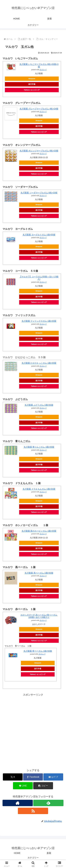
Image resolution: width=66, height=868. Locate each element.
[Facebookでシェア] (33, 777)
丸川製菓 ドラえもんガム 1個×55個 (39, 489)
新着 (49, 853)
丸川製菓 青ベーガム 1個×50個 (38, 651)
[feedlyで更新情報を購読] (48, 803)
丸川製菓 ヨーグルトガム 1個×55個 (39, 235)
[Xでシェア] (13, 777)
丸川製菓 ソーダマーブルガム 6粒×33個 (39, 193)
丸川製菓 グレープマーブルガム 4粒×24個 (39, 109)
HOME (17, 853)
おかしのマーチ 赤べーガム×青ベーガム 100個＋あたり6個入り (39, 616)
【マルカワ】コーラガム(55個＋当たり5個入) (39, 278)
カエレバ (43, 70)
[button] (43, 786)
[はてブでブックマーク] (53, 777)
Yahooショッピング (32, 90)
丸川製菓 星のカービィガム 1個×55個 (39, 531)
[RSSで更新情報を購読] (33, 811)
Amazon (32, 79)
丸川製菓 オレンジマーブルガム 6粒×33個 (39, 151)
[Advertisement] (33, 730)
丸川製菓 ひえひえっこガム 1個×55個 (39, 363)
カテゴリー (33, 858)
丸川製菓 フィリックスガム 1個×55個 (39, 321)
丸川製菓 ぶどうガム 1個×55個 (39, 405)
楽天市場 (32, 84)
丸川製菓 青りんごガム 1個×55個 (39, 447)
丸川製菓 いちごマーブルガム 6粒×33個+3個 (39, 65)
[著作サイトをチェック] (18, 803)
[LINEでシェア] (23, 786)
